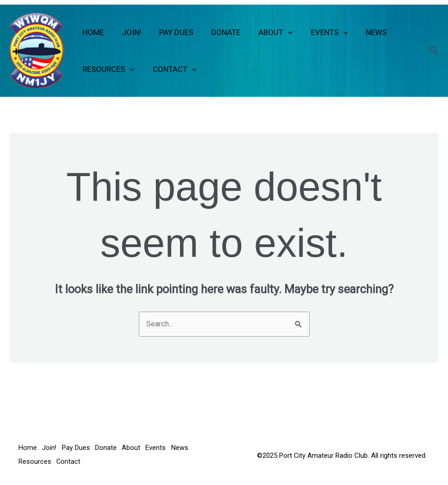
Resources (108, 69)
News (361, 32)
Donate (218, 32)
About (265, 32)
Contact (171, 69)
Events (317, 32)
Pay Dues (171, 32)
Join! (128, 32)
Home (92, 32)
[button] (278, 32)
